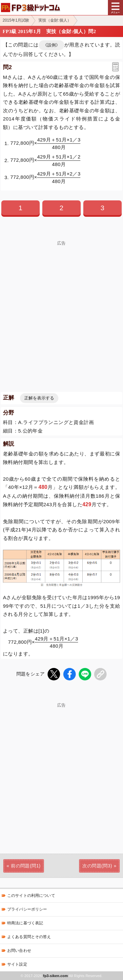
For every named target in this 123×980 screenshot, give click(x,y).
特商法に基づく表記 (25, 923)
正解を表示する (39, 398)
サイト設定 (17, 964)
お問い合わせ (19, 951)
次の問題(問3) (97, 866)
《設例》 (51, 45)
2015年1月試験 (16, 20)
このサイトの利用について (31, 896)
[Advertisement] (61, 307)
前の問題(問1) (26, 866)
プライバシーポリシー (27, 909)
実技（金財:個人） (55, 20)
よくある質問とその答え (29, 937)
